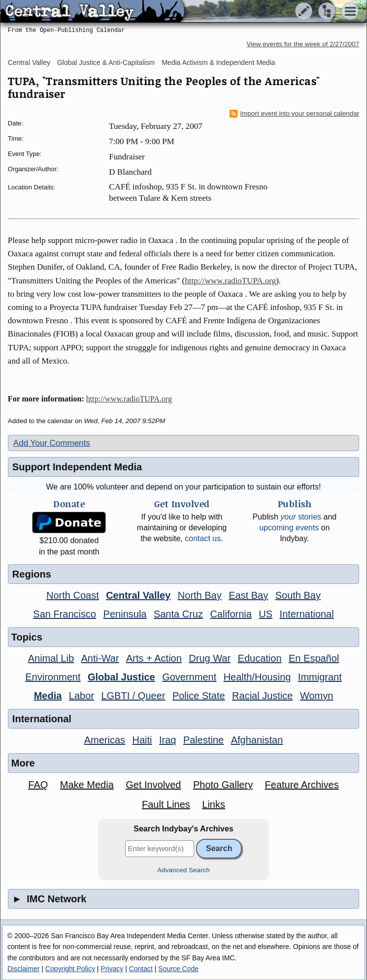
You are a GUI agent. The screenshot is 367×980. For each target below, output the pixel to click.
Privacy (112, 969)
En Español (314, 658)
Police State (199, 696)
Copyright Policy (70, 969)
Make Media (87, 785)
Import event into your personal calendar (295, 114)
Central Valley (29, 62)
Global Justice (121, 677)
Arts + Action (154, 658)
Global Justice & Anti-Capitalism (106, 62)
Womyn (317, 696)
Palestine (203, 740)
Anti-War (100, 658)
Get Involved (153, 785)
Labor (82, 696)
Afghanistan (257, 740)
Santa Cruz (178, 614)
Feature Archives (302, 785)
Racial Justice (262, 696)
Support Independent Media (77, 467)
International (307, 614)
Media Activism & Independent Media (218, 62)
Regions (32, 574)
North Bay (200, 595)
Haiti (142, 740)
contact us (203, 538)
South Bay (298, 595)
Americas (105, 740)
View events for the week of (303, 44)
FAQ (38, 785)
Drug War (210, 658)
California (231, 614)
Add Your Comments (52, 443)
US (266, 614)
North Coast (73, 595)
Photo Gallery (223, 785)
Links (214, 804)
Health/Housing (257, 677)
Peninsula (125, 614)
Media (48, 696)
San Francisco (65, 614)
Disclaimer (23, 969)
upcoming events (289, 528)
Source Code (178, 969)
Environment (53, 677)
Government (189, 677)
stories (301, 517)
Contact (141, 969)
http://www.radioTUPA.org (230, 281)
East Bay (248, 595)
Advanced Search (183, 870)
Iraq (167, 740)
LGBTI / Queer (133, 696)
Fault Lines (166, 804)
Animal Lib (51, 658)
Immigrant (320, 677)
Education (260, 658)
